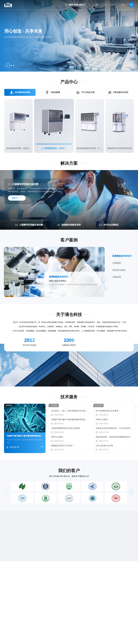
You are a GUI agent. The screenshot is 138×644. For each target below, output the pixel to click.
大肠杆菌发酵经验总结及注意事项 (83, 428)
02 (94, 227)
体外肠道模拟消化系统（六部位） (90, 148)
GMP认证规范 (74, 437)
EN (97, 5)
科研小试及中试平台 (15, 283)
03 (136, 227)
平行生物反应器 (88, 92)
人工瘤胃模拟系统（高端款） (54, 148)
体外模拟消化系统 (22, 92)
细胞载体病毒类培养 (107, 227)
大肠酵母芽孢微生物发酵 (23, 187)
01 (52, 227)
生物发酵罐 (55, 92)
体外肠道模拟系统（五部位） (18, 148)
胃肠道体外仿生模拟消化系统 (120, 148)
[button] (7, 66)
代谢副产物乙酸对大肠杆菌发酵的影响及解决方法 (87, 419)
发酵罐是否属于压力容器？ (80, 446)
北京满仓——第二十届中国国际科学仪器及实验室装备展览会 (87, 411)
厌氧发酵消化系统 (121, 92)
